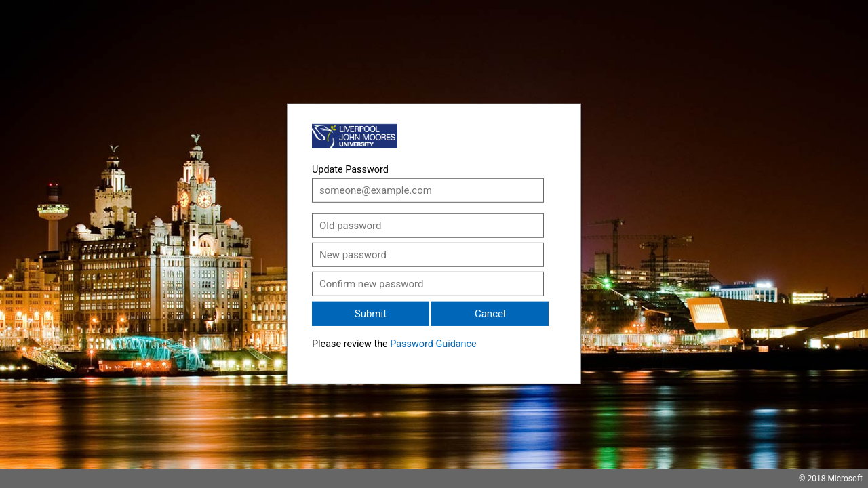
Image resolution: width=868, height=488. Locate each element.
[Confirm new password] (428, 284)
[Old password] (428, 226)
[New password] (428, 255)
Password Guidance (433, 344)
